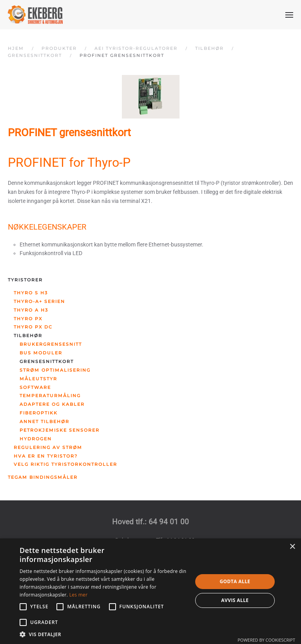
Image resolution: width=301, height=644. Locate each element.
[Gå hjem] (35, 15)
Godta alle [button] (235, 581)
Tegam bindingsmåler (43, 477)
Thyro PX (28, 319)
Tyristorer (25, 280)
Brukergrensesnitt (51, 344)
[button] (289, 15)
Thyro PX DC (33, 327)
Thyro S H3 (31, 293)
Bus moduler (41, 353)
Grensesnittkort (47, 361)
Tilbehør (28, 336)
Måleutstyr (38, 379)
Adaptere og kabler (52, 404)
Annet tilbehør (44, 421)
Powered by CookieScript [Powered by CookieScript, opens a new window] (266, 640)
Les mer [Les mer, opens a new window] (79, 595)
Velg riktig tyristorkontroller (65, 464)
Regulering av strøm (48, 447)
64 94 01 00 (169, 522)
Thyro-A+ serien (39, 301)
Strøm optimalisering (55, 370)
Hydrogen (36, 439)
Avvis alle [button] (235, 600)
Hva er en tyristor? (46, 456)
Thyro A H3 (31, 310)
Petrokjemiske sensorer (60, 430)
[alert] (150, 591)
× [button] (292, 547)
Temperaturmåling (50, 396)
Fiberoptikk (39, 413)
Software (35, 387)
